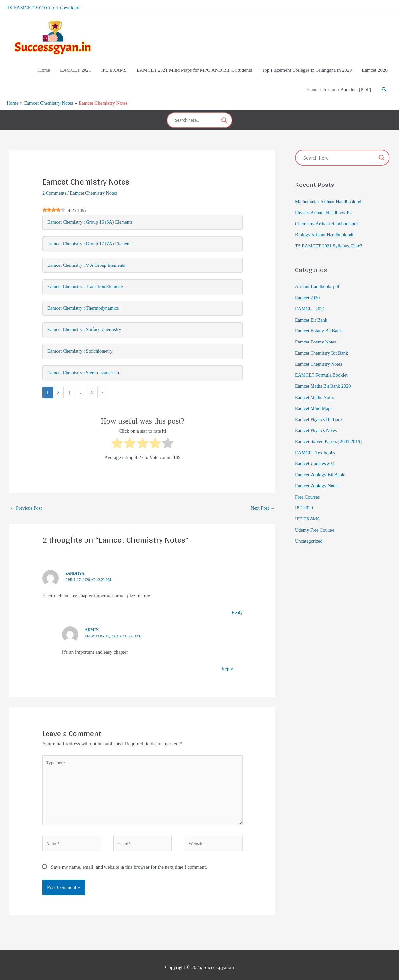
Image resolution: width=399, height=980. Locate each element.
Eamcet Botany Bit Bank (320, 318)
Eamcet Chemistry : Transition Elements (87, 275)
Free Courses (308, 484)
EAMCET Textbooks (316, 440)
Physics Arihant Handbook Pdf (325, 200)
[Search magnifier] (224, 110)
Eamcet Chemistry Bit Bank (323, 340)
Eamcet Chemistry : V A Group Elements (88, 253)
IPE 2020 (304, 495)
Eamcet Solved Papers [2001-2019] (330, 429)
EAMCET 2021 (311, 296)
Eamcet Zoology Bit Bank (321, 462)
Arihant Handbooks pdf (318, 274)
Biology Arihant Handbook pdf (326, 222)
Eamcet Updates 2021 (317, 451)
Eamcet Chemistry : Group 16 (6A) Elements (92, 209)
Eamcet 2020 (308, 285)
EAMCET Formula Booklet (323, 363)
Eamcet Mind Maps (314, 396)
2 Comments (55, 180)
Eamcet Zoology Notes (318, 473)
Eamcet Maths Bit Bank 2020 (324, 373)
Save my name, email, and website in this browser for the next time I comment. (129, 862)
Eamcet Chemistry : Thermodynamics (85, 297)
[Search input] (197, 110)
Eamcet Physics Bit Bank (320, 407)
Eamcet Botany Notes (317, 329)
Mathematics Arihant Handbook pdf (331, 189)
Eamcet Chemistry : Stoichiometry (82, 341)
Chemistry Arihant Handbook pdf (328, 211)
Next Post (262, 499)
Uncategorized (309, 528)
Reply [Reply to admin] (227, 659)
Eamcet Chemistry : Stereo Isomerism (85, 363)
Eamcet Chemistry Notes (96, 180)
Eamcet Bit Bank (312, 307)
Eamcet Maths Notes (316, 384)
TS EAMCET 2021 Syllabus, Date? (330, 233)
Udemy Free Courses (316, 517)
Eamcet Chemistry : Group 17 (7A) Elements (92, 231)
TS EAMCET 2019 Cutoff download (43, 7)
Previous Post (27, 499)
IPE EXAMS (308, 506)
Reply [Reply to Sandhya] (237, 603)
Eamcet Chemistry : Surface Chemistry (86, 319)
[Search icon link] (384, 82)
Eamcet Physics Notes (317, 418)
